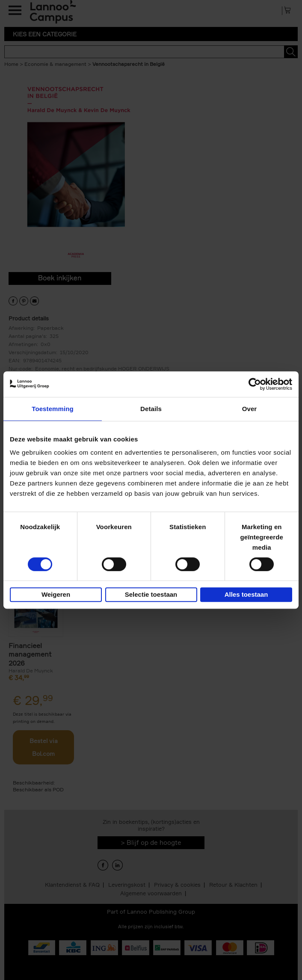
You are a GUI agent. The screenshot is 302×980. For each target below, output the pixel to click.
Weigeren (56, 594)
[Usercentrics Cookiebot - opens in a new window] (255, 384)
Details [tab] (151, 409)
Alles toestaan (246, 594)
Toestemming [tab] (53, 409)
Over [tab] (250, 409)
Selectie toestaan (151, 594)
